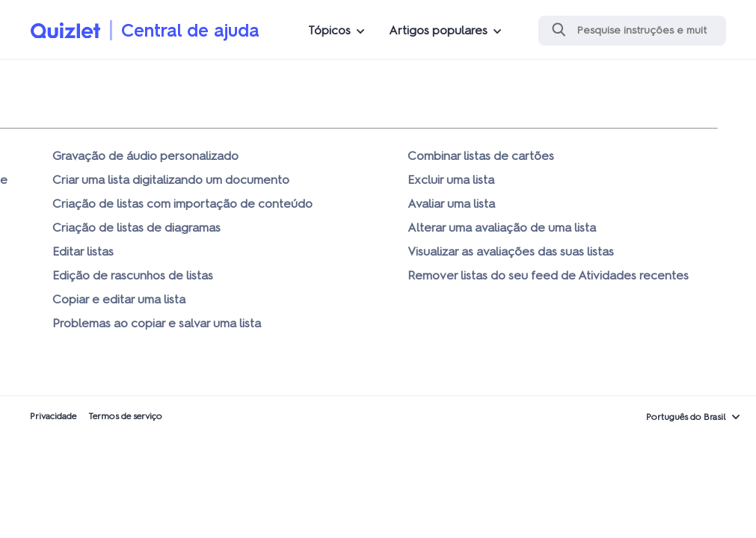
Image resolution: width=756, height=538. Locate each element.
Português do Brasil (686, 417)
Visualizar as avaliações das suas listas (511, 251)
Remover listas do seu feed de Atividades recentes (548, 275)
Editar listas (83, 251)
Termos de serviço (125, 416)
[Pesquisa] (632, 31)
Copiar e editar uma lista (119, 299)
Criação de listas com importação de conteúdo (182, 204)
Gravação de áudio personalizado (145, 156)
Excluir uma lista (451, 180)
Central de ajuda (190, 30)
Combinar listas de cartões (481, 156)
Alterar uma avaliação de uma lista (502, 228)
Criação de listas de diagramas (136, 228)
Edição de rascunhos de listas (133, 275)
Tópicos (329, 30)
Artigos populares (438, 30)
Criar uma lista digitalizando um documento (171, 180)
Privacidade (53, 416)
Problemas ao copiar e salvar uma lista (157, 323)
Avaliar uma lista (451, 204)
